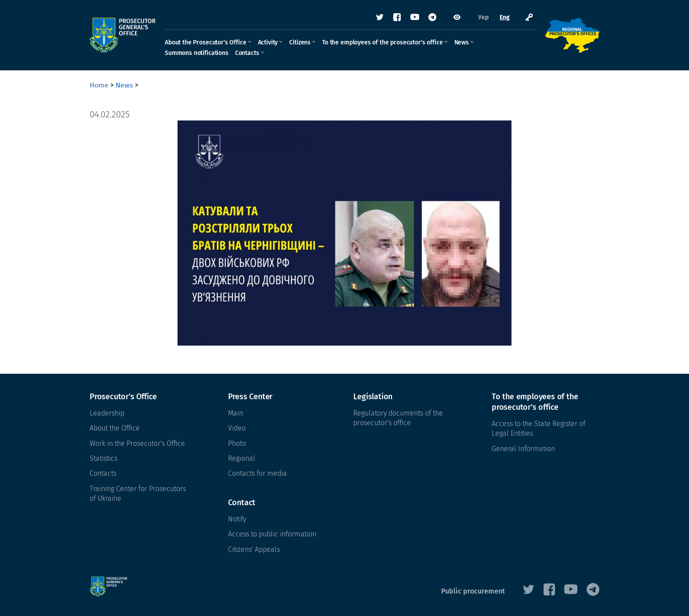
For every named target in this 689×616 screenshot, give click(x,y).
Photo (237, 443)
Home (99, 85)
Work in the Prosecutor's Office (137, 443)
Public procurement (473, 591)
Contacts (247, 53)
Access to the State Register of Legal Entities (539, 428)
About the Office (115, 428)
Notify (237, 519)
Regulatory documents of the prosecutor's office (398, 418)
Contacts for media (257, 473)
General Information (523, 449)
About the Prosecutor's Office (206, 42)
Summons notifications (197, 53)
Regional (242, 458)
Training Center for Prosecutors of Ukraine (138, 494)
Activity (268, 42)
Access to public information (272, 534)
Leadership (107, 413)
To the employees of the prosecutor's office (382, 42)
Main (236, 413)
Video (237, 428)
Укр (483, 17)
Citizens (300, 42)
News (462, 42)
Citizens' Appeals (254, 549)
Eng (505, 17)
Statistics (103, 458)
